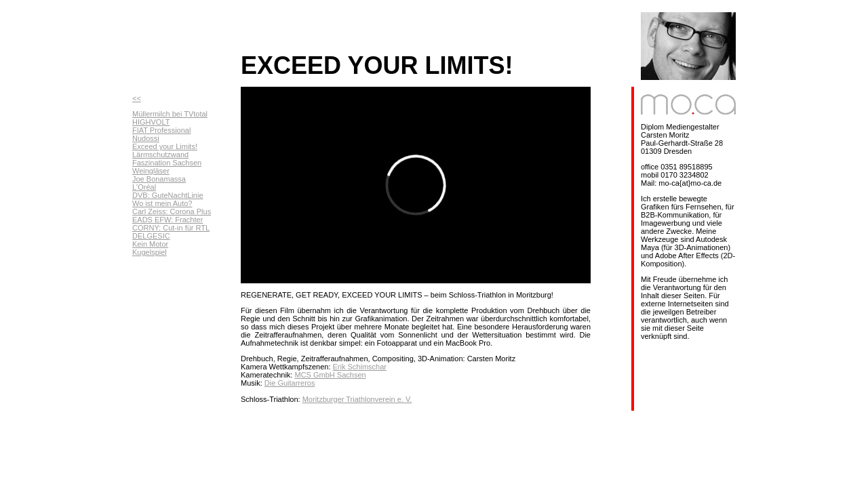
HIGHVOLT (151, 122)
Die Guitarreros (290, 383)
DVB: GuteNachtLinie (168, 195)
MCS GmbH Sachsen (330, 375)
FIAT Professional (161, 130)
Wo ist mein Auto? (162, 203)
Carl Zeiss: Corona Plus (172, 211)
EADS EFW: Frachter (167, 220)
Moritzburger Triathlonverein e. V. (357, 399)
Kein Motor (150, 244)
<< (137, 98)
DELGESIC (151, 236)
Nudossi (146, 138)
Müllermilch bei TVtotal (170, 114)
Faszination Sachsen (167, 163)
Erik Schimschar (360, 367)
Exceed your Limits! (165, 146)
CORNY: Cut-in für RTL (171, 228)
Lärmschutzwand (160, 155)
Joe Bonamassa (159, 179)
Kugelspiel (150, 252)
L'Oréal (144, 187)
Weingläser (151, 171)
